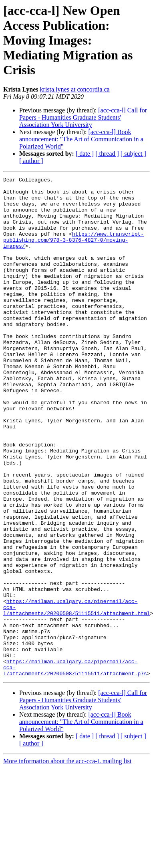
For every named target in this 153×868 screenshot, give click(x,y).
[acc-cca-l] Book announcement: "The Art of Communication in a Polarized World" (81, 139)
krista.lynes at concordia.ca (75, 89)
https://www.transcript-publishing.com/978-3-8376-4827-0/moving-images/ (73, 253)
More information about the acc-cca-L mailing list (67, 861)
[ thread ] (107, 154)
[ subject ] (133, 154)
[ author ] (31, 161)
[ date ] (85, 154)
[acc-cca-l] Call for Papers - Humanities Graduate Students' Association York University (83, 117)
